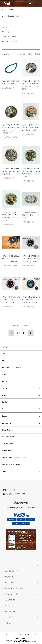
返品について (9, 577)
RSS (6, 606)
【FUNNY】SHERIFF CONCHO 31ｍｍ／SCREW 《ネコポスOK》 (31, 128)
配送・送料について (12, 571)
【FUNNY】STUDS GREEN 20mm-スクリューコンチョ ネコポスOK (31, 259)
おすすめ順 (21, 54)
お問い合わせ (9, 623)
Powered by (21, 640)
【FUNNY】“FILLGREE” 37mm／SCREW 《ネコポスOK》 (11, 171)
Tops (4, 354)
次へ (31, 333)
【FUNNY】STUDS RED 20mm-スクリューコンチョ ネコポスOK (12, 300)
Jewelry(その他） (8, 444)
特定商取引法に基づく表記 (14, 588)
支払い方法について (12, 582)
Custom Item (12, 9)
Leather (5, 402)
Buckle (5, 416)
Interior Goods (7, 450)
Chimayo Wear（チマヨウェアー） (14, 457)
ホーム (4, 9)
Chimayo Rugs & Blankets (11, 465)
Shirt (4, 361)
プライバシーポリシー (12, 594)
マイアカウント (10, 611)
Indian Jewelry (7, 430)
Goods (5, 395)
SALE (4, 471)
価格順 (30, 54)
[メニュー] (39, 3)
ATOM (11, 606)
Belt (4, 409)
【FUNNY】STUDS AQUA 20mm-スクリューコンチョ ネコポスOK (31, 300)
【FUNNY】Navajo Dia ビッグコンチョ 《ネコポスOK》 (31, 215)
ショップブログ (10, 600)
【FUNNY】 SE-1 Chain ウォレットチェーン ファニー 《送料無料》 (11, 259)
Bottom (5, 382)
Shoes (4, 388)
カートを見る (9, 617)
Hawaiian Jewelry (8, 437)
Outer (4, 374)
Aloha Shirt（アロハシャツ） (12, 367)
